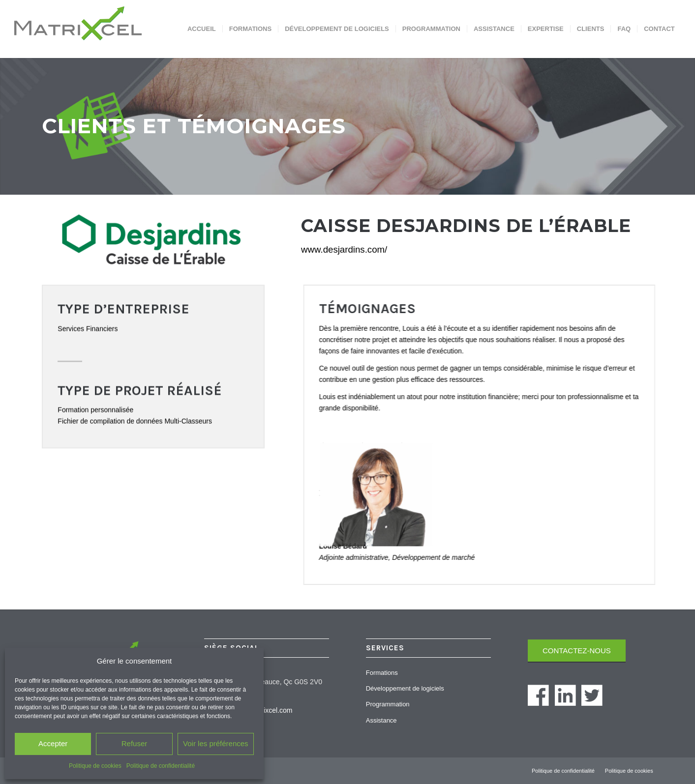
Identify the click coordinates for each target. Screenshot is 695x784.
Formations (382, 673)
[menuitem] (202, 29)
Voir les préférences (216, 743)
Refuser (135, 743)
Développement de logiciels (405, 688)
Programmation (388, 704)
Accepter (53, 743)
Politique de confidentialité (161, 766)
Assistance (381, 720)
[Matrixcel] (97, 29)
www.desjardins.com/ (344, 249)
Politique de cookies (95, 766)
